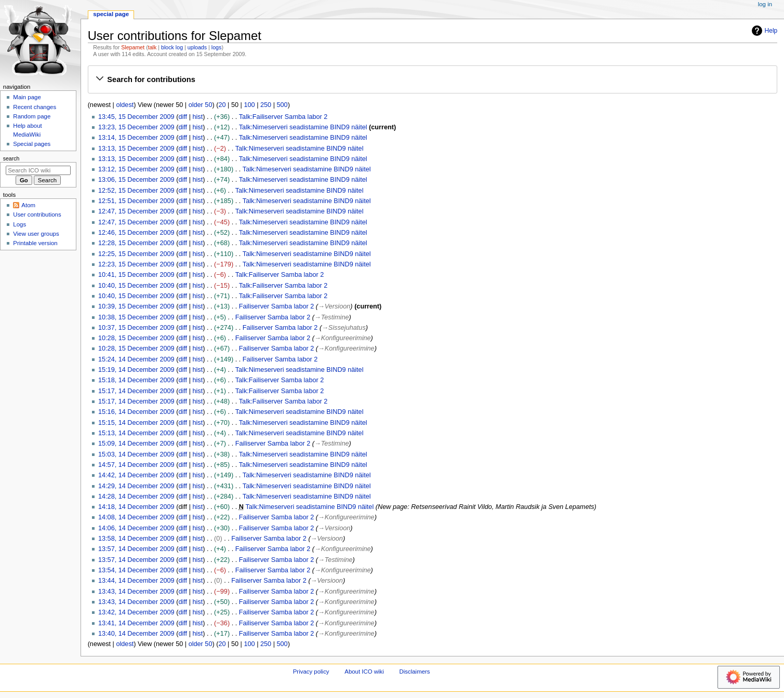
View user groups (36, 234)
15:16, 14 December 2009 (136, 412)
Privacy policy (311, 672)
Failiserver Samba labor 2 (277, 306)
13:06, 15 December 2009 (136, 180)
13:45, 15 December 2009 (136, 117)
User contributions (37, 214)
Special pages (32, 144)
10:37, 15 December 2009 (136, 328)
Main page (27, 97)
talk (152, 47)
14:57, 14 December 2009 (136, 465)
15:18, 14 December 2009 (136, 380)
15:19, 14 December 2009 (136, 370)
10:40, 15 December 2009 (136, 286)
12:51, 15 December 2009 (136, 201)
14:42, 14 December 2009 (136, 475)
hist (197, 117)
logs (217, 47)
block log (172, 47)
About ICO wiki (364, 672)
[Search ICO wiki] (38, 170)
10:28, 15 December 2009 (136, 338)
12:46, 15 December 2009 (136, 233)
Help (763, 31)
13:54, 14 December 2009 (136, 570)
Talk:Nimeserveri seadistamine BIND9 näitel (303, 127)
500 (282, 105)
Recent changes (35, 107)
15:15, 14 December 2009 (136, 423)
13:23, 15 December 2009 (136, 127)
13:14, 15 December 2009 (136, 138)
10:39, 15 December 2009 (136, 306)
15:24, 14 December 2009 (136, 359)
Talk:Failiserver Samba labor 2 (283, 117)
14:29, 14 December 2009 (136, 486)
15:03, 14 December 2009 (136, 454)
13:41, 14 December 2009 (136, 623)
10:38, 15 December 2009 (136, 317)
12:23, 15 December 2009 (136, 264)
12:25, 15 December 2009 (136, 254)
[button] (432, 79)
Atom (28, 205)
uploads (197, 47)
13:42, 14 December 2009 (136, 612)
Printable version (35, 243)
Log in (765, 4)
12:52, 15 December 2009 (136, 191)
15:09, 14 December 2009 (136, 444)
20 (222, 105)
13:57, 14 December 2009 (136, 549)
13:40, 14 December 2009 (136, 634)
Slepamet (133, 47)
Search (11, 158)
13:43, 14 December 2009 (136, 592)
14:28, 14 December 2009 (136, 496)
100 (249, 105)
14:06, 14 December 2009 (136, 528)
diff (183, 117)
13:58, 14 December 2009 (136, 539)
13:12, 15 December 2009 (136, 169)
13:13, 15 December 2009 (136, 149)
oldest (125, 105)
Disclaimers (415, 672)
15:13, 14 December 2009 (136, 433)
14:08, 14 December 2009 (136, 517)
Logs (19, 224)
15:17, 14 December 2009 (136, 391)
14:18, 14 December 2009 (136, 507)
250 (266, 105)
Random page (32, 116)
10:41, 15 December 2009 (136, 275)
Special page (111, 14)
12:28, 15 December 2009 (136, 243)
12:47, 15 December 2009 (136, 211)
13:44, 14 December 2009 (136, 581)
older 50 (201, 105)
